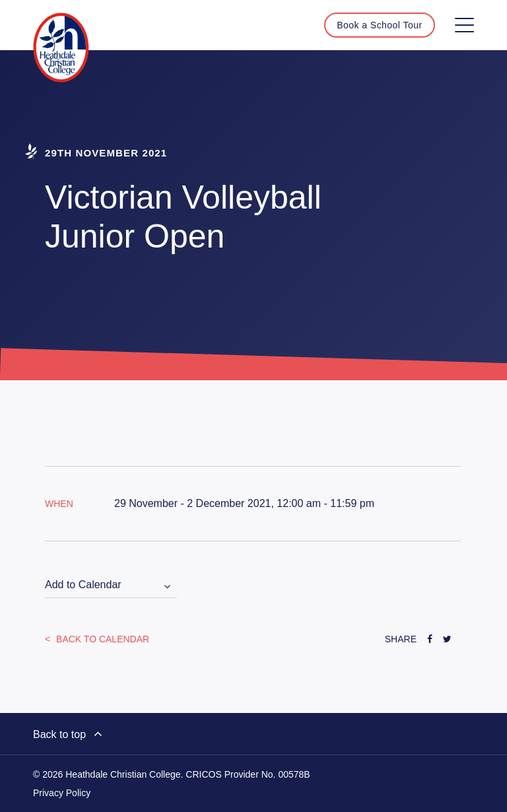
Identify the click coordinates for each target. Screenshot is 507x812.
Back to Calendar (101, 639)
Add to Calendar (83, 585)
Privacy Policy (62, 793)
